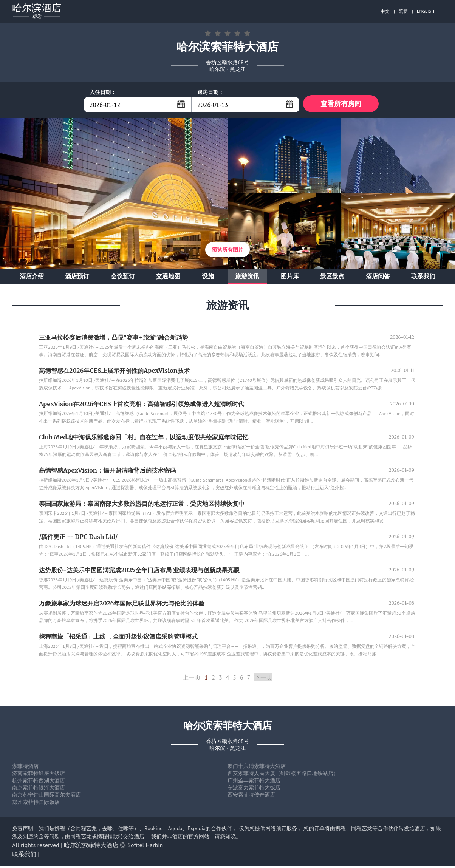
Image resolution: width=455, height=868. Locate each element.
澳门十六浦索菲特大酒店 (257, 768)
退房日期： (210, 92)
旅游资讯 (247, 278)
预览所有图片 (227, 252)
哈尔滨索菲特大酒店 (91, 847)
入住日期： (103, 92)
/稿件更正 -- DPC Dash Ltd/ (78, 539)
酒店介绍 (32, 278)
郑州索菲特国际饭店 (36, 804)
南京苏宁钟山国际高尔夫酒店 (46, 797)
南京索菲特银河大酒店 (39, 789)
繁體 (403, 11)
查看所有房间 (341, 104)
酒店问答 (378, 278)
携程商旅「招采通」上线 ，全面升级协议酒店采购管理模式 (118, 638)
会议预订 (123, 278)
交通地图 (168, 278)
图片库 (290, 278)
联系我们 (423, 278)
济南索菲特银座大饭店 (39, 775)
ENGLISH (426, 11)
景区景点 (332, 278)
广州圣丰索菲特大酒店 (254, 782)
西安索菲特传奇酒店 (251, 797)
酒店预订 (77, 278)
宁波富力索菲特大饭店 (254, 789)
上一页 (192, 679)
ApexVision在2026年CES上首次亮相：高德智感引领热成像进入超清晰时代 (142, 406)
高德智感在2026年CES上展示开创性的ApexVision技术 (114, 372)
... (181, 104)
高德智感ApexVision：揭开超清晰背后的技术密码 (107, 472)
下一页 (263, 679)
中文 (385, 11)
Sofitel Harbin (145, 847)
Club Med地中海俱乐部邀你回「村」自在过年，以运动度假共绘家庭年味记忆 (144, 439)
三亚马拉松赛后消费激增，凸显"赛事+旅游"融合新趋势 (114, 339)
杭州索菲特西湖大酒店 (39, 782)
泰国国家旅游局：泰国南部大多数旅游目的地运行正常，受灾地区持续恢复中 (142, 505)
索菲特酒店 (25, 768)
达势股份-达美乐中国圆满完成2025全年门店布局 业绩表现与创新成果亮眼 (139, 572)
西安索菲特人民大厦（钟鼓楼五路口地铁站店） (283, 775)
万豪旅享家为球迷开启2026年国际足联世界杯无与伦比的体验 (122, 605)
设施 (208, 278)
